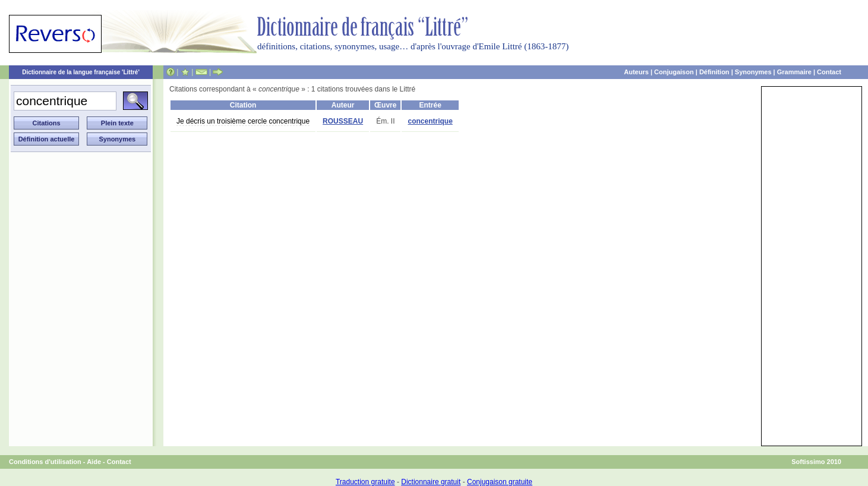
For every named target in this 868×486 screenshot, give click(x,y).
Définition (714, 72)
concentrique (430, 121)
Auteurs (636, 72)
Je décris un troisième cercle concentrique (243, 121)
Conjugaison (674, 72)
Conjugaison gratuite (500, 482)
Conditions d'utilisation (45, 462)
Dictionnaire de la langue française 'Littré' (81, 72)
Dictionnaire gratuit (431, 482)
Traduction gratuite (365, 482)
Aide (94, 462)
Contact (829, 72)
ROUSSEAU (343, 121)
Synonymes (753, 72)
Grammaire (794, 72)
